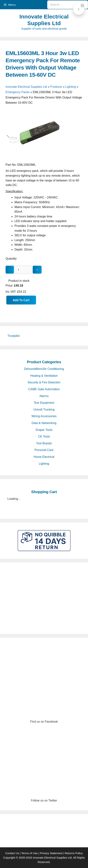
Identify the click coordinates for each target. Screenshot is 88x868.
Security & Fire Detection (44, 382)
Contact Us (12, 853)
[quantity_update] (23, 270)
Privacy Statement (51, 853)
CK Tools (44, 436)
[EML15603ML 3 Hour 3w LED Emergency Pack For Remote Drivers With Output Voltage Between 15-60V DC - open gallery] (33, 160)
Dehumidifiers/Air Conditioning (44, 369)
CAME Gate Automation (44, 389)
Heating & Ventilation (44, 376)
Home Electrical (44, 457)
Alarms (44, 396)
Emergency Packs (18, 92)
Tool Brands (44, 443)
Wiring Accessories (44, 416)
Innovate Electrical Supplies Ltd (26, 87)
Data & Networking (44, 423)
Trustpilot (13, 336)
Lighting (71, 87)
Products (56, 87)
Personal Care (44, 450)
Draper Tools (44, 430)
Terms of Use (29, 853)
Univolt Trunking (44, 410)
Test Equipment (44, 403)
